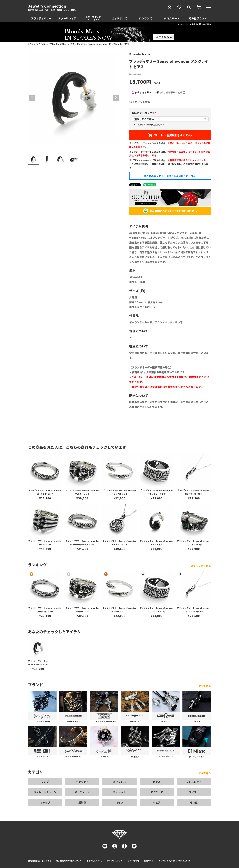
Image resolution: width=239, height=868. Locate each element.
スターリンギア (67, 18)
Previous (32, 98)
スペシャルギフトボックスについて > (148, 125)
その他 (194, 802)
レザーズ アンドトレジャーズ (93, 18)
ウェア (157, 802)
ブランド (41, 44)
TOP (30, 44)
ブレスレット (194, 782)
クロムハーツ (172, 18)
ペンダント (82, 782)
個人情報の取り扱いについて (69, 861)
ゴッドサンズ (120, 18)
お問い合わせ (133, 861)
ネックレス (120, 782)
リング (45, 782)
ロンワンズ (146, 18)
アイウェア (157, 792)
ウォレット (120, 792)
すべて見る (205, 686)
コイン (120, 802)
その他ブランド (198, 18)
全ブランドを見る (201, 566)
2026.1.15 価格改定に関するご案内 (194, 24)
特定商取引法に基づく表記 (40, 861)
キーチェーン (82, 792)
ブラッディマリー (41, 18)
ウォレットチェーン (45, 792)
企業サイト (149, 861)
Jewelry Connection (47, 6)
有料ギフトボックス (144, 113)
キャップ (45, 802)
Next (116, 98)
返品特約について (94, 861)
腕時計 (82, 802)
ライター (194, 792)
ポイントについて (115, 861)
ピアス (157, 782)
